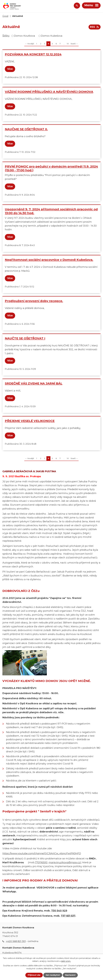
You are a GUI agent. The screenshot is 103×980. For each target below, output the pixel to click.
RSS (95, 27)
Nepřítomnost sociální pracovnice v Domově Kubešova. (49, 260)
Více (10, 69)
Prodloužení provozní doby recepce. (34, 301)
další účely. (66, 961)
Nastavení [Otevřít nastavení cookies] (70, 975)
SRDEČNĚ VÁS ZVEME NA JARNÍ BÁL (34, 383)
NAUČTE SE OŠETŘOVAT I (25, 338)
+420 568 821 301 (16, 941)
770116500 (41, 862)
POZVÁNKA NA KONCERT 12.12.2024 (33, 54)
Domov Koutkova (24, 36)
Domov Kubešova (52, 36)
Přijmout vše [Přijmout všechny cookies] (34, 975)
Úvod (5, 16)
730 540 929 (59, 911)
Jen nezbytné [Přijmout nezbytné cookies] (53, 975)
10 (68, 44)
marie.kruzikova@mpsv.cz (64, 862)
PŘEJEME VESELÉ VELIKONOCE (30, 421)
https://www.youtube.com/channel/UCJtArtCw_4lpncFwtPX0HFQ (42, 853)
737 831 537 (68, 916)
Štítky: (6, 36)
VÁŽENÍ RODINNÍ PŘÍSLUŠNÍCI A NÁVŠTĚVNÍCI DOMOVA (49, 92)
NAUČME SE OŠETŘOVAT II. (26, 129)
